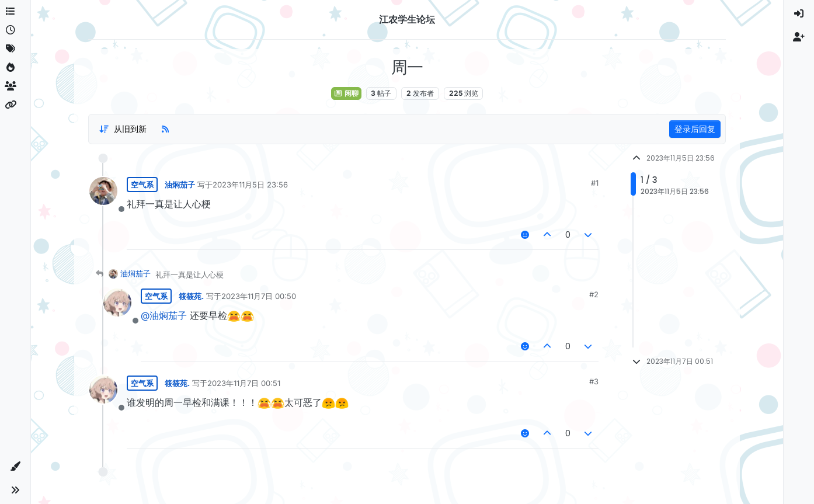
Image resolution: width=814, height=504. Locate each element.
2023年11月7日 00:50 (259, 296)
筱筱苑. (191, 296)
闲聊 (346, 93)
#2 (594, 294)
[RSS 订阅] (165, 129)
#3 (594, 381)
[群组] (15, 86)
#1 (595, 183)
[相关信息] (15, 105)
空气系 (142, 185)
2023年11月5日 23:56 (250, 185)
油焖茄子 (180, 185)
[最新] (15, 30)
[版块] (15, 12)
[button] (15, 467)
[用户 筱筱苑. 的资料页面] (117, 303)
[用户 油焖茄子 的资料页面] (103, 191)
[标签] (15, 49)
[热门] (15, 68)
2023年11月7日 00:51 (244, 383)
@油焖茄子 (164, 315)
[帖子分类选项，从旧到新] (123, 129)
